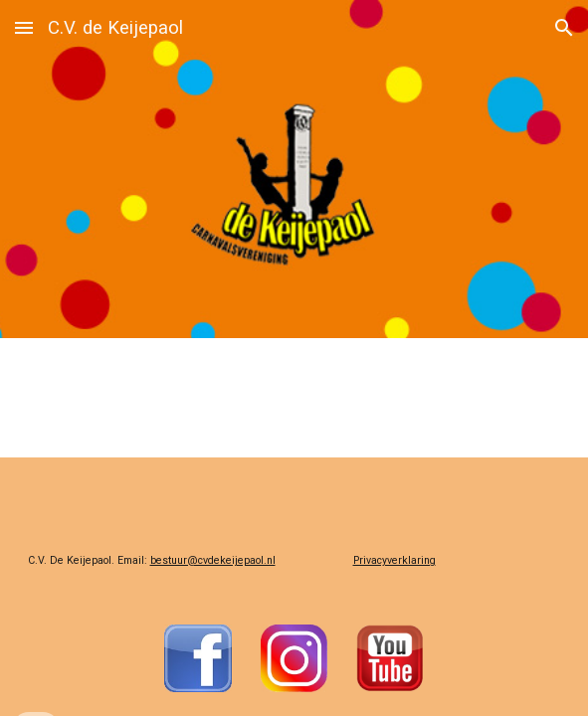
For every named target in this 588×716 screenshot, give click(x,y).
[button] (24, 27)
